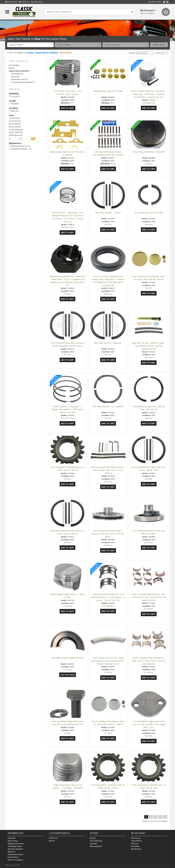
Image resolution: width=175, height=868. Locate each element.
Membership (136, 849)
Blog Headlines (96, 846)
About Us (11, 852)
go (33, 139)
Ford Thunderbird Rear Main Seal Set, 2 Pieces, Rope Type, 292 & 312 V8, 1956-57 (108, 470)
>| (165, 817)
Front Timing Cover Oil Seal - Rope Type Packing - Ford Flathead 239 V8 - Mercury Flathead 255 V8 (108, 661)
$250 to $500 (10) (16, 132)
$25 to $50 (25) (15, 124)
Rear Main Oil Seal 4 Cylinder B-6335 (68, 658)
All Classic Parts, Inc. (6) (19, 146)
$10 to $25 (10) (15, 121)
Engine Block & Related (47, 53)
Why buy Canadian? (15, 849)
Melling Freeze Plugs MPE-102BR (108, 91)
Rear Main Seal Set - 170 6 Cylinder (108, 406)
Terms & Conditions (15, 860)
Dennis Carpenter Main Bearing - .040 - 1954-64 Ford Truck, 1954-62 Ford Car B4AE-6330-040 (149, 597)
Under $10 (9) (14, 118)
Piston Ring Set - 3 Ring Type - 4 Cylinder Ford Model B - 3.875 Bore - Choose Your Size (67, 409)
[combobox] (30, 45)
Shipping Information (16, 844)
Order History (136, 841)
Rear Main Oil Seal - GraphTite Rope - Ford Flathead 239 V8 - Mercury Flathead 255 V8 (149, 346)
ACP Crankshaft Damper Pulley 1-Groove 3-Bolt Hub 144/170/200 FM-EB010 (108, 534)
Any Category (14, 65)
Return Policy (13, 841)
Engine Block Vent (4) (19, 79)
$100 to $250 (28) (16, 130)
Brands (93, 838)
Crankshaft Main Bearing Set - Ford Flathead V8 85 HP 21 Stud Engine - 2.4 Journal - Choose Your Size (108, 597)
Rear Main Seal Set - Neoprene (108, 343)
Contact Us (24, 2)
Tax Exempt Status (15, 846)
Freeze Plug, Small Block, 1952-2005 (149, 152)
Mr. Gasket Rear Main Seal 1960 (149, 213)
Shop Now (159, 45)
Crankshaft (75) (17, 74)
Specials (93, 844)
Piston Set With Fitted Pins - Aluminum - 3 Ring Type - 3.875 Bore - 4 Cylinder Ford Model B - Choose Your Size (149, 94)
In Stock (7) (15, 96)
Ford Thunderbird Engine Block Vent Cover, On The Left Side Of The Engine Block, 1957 (149, 724)
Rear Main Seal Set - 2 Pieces (108, 213)
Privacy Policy (13, 857)
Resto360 (11, 838)
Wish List (135, 844)
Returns (52, 841)
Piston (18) (15, 77)
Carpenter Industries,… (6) (20, 149)
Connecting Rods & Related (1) (23, 82)
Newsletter (135, 846)
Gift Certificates (96, 841)
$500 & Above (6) (16, 135)
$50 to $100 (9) (15, 127)
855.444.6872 (11, 2)
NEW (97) (14, 111)
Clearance (14, 104)
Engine (30, 53)
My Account (136, 838)
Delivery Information (16, 854)
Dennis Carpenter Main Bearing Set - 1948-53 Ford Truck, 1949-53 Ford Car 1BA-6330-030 (149, 661)
